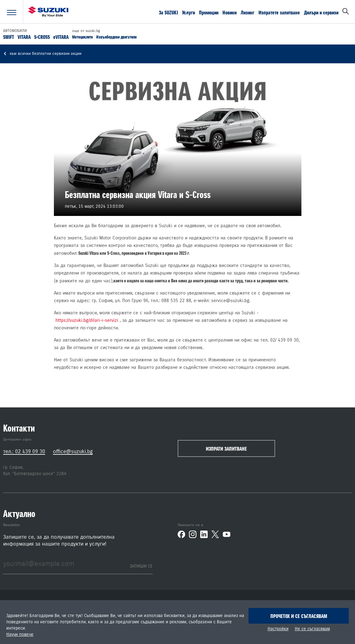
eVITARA (61, 37)
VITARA (24, 37)
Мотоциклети (82, 37)
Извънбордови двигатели (116, 37)
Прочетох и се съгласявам (299, 616)
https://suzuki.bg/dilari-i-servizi (87, 320)
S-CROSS (42, 37)
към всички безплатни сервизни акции (42, 54)
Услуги (188, 12)
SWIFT (9, 37)
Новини (230, 12)
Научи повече (20, 635)
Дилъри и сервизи (321, 12)
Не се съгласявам (312, 629)
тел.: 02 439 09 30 (24, 451)
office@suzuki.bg (73, 451)
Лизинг (248, 12)
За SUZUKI (168, 12)
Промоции (209, 12)
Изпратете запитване (279, 12)
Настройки (278, 629)
